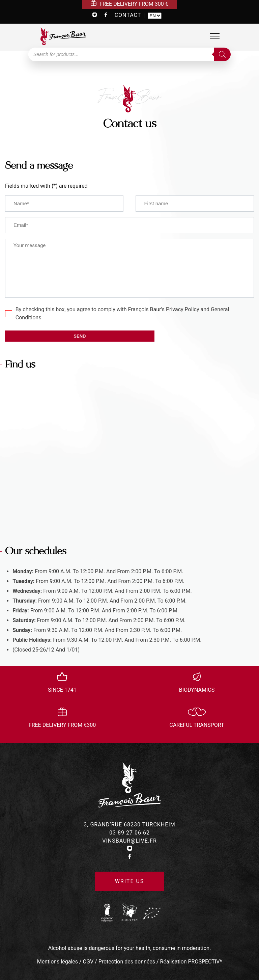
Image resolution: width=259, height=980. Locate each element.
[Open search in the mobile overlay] (129, 54)
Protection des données (127, 962)
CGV (88, 962)
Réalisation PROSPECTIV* (191, 962)
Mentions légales (57, 962)
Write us (130, 881)
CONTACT (128, 15)
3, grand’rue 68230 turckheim (129, 825)
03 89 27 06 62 (129, 833)
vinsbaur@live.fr (129, 841)
